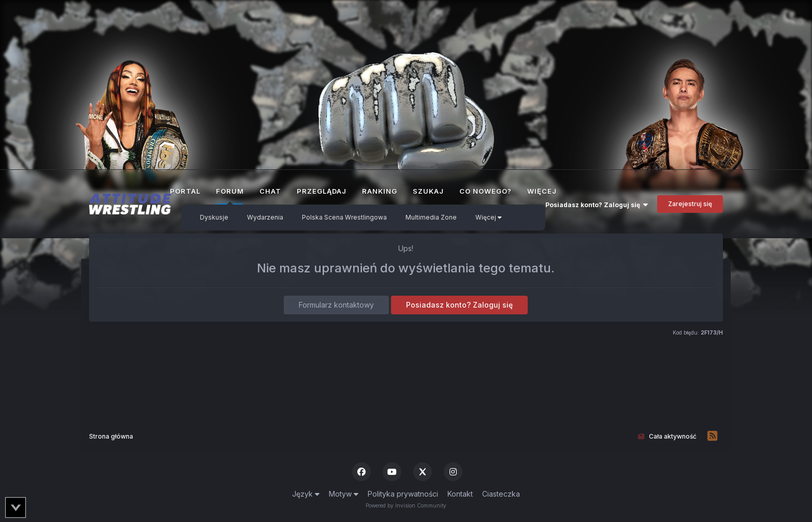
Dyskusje (214, 217)
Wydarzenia (265, 217)
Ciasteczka (501, 494)
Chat (270, 191)
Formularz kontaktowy (336, 305)
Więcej (489, 217)
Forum (230, 196)
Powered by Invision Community (406, 505)
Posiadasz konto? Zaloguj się (597, 205)
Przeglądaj (322, 191)
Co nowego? (485, 191)
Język (306, 494)
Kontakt (460, 494)
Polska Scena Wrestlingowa (344, 217)
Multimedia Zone (431, 217)
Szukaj (428, 191)
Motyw (344, 494)
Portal (185, 191)
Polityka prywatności (403, 494)
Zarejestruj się (690, 204)
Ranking (380, 191)
